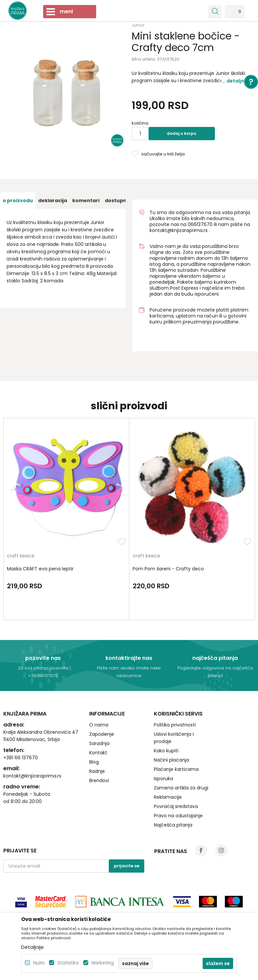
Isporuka (163, 778)
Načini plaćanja (171, 760)
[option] (18, 201)
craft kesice (21, 556)
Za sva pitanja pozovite (43, 668)
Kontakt (98, 753)
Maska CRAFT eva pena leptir (40, 569)
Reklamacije (168, 797)
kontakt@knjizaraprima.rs (179, 230)
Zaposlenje (102, 734)
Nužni (39, 963)
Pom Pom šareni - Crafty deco (168, 569)
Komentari (86, 201)
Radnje (97, 771)
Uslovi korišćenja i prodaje (174, 738)
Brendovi (99, 780)
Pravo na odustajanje (178, 816)
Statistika (68, 963)
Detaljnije (238, 81)
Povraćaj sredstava (176, 806)
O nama (99, 725)
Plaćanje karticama (176, 769)
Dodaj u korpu (182, 133)
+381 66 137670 (21, 758)
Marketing (103, 963)
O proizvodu (18, 201)
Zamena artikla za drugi (181, 788)
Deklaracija (53, 201)
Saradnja (99, 743)
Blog (94, 762)
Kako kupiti (166, 751)
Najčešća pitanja (173, 825)
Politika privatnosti (175, 725)
